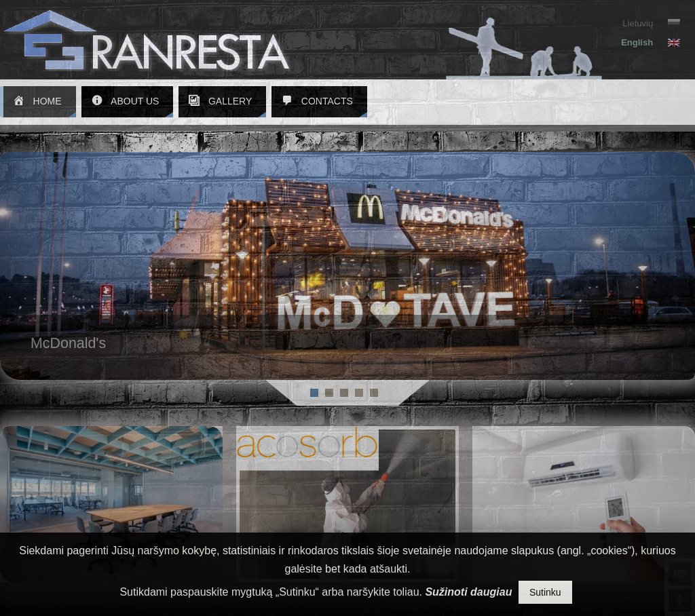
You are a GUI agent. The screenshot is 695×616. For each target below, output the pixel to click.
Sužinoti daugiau (468, 592)
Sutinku (545, 592)
